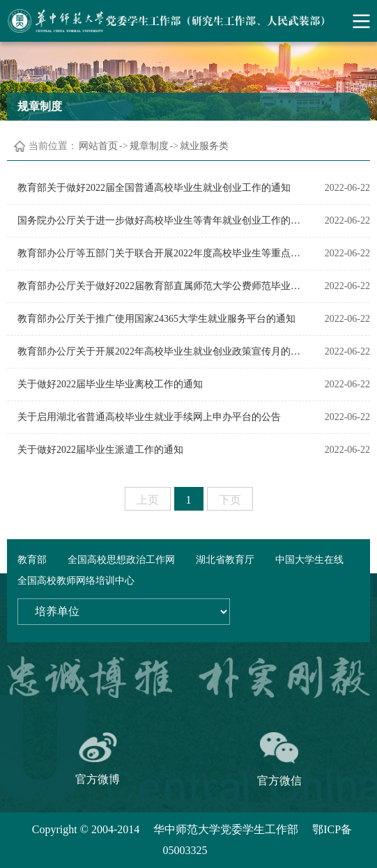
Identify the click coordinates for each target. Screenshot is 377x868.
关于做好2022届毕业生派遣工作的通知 (100, 450)
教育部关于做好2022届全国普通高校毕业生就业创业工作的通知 (154, 188)
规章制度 (149, 146)
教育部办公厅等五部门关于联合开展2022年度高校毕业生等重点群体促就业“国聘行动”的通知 (159, 253)
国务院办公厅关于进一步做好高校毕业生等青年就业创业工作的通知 (159, 220)
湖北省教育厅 (225, 560)
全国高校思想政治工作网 (121, 560)
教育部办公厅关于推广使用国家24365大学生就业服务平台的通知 (156, 319)
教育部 (32, 560)
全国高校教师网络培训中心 (76, 581)
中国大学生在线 (309, 560)
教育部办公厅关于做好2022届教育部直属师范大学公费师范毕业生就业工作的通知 (159, 286)
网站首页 (98, 146)
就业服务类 (204, 146)
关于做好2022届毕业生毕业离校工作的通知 (110, 384)
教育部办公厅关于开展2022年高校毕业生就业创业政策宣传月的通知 (159, 351)
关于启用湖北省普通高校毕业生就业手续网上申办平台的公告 (149, 417)
